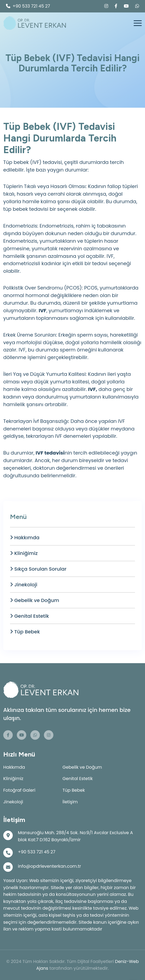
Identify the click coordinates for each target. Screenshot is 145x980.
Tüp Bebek (25, 632)
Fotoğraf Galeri (19, 790)
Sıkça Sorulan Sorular (38, 569)
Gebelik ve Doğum (35, 600)
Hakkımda (25, 537)
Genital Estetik (30, 616)
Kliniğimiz (24, 553)
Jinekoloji (24, 585)
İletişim (70, 802)
